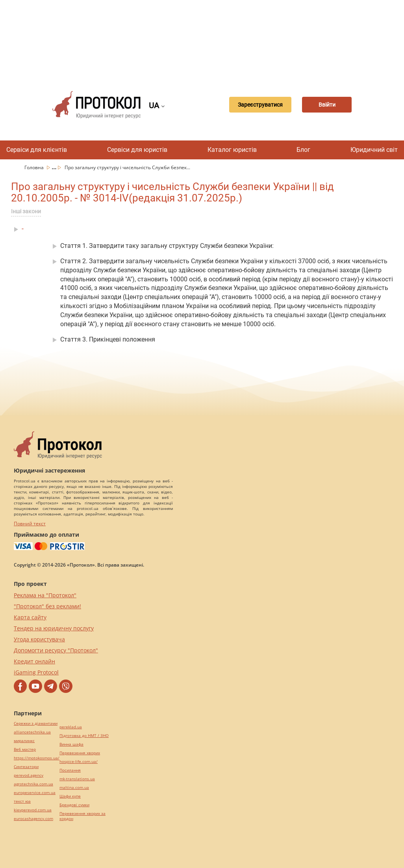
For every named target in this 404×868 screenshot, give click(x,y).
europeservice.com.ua (35, 793)
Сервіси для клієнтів (37, 150)
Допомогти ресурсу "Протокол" (56, 650)
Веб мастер (25, 749)
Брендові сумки (74, 805)
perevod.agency (29, 775)
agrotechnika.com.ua (33, 784)
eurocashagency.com (33, 819)
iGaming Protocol (36, 672)
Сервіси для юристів (137, 150)
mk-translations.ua (77, 779)
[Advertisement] (206, 39)
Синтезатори (26, 767)
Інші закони (26, 211)
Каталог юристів (232, 150)
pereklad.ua (71, 727)
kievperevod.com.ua (33, 810)
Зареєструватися (254, 105)
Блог (303, 150)
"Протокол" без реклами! (47, 606)
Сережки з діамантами (36, 723)
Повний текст (30, 524)
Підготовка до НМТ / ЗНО (84, 736)
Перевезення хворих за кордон (82, 816)
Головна (35, 167)
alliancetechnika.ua (32, 732)
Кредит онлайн (34, 661)
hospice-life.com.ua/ (79, 762)
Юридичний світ (374, 150)
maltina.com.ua (74, 788)
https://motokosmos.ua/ (37, 758)
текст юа (22, 801)
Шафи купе (70, 796)
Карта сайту (30, 617)
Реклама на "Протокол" (45, 595)
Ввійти (327, 105)
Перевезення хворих (80, 753)
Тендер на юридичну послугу (54, 628)
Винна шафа (71, 744)
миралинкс (24, 741)
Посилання (70, 770)
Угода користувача (39, 639)
